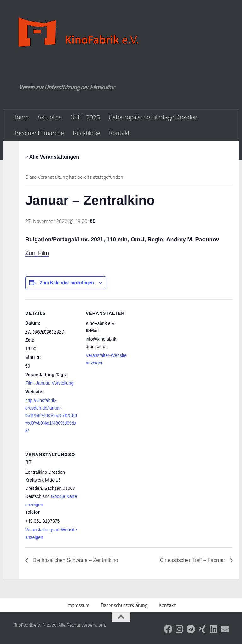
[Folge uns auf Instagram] (180, 629)
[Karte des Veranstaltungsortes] (119, 484)
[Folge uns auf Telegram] (191, 629)
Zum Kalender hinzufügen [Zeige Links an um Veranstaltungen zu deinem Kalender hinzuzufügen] (67, 283)
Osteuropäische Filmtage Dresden (153, 117)
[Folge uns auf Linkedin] (214, 629)
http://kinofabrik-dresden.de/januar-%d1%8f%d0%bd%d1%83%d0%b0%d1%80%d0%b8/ (51, 415)
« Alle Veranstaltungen (52, 157)
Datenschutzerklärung (124, 605)
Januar (43, 383)
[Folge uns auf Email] (225, 629)
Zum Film (37, 253)
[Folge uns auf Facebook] (168, 629)
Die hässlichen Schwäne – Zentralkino (75, 560)
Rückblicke (86, 133)
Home (20, 117)
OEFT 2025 (85, 117)
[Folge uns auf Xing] (202, 629)
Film (29, 383)
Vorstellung (63, 383)
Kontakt (119, 133)
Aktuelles (49, 117)
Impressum (78, 605)
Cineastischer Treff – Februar (193, 560)
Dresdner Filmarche (38, 133)
